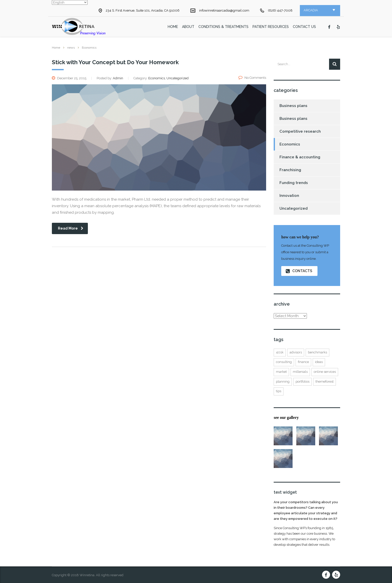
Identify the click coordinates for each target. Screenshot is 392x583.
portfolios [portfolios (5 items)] (302, 381)
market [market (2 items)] (281, 372)
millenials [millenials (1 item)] (300, 372)
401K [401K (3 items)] (280, 352)
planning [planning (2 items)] (283, 381)
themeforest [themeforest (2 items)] (325, 381)
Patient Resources (271, 27)
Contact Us (304, 27)
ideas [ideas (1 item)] (319, 362)
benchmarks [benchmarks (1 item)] (317, 352)
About (188, 27)
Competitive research (300, 131)
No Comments (252, 78)
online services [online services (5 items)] (325, 372)
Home (56, 48)
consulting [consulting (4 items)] (284, 362)
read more (71, 228)
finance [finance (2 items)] (303, 362)
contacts (299, 271)
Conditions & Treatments (223, 27)
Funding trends (294, 183)
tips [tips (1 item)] (279, 391)
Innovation (289, 196)
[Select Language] (70, 2)
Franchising (290, 170)
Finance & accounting (300, 157)
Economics (290, 144)
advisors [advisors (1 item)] (296, 352)
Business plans (293, 106)
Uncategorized (294, 208)
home (173, 27)
